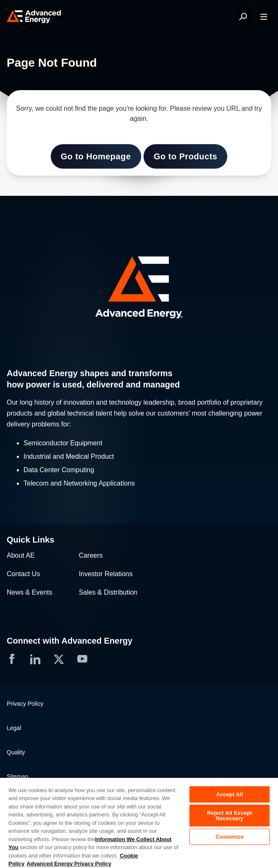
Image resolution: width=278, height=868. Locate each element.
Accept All (229, 794)
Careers (91, 555)
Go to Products (185, 156)
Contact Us (23, 574)
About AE (21, 555)
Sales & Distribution (108, 592)
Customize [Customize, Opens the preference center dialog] (229, 837)
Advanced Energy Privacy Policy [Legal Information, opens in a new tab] (69, 864)
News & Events (29, 592)
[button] (139, 288)
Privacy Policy (25, 704)
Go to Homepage (96, 156)
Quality (16, 752)
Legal (14, 728)
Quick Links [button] (30, 540)
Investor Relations (106, 574)
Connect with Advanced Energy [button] (69, 641)
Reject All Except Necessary (229, 816)
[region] (139, 823)
